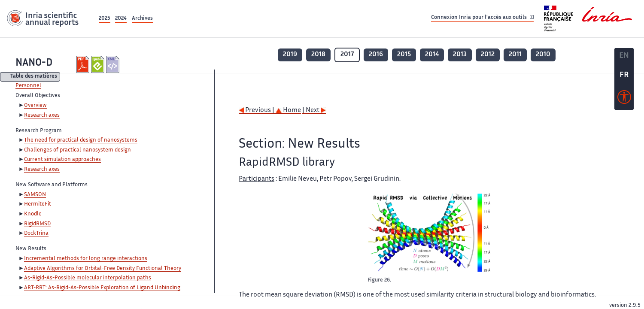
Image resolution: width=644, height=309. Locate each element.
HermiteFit (38, 204)
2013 (460, 55)
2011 (515, 55)
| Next (314, 111)
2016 (376, 55)
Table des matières (34, 77)
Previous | (257, 111)
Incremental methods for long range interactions (86, 259)
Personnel (28, 86)
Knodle (33, 214)
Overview (35, 106)
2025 (105, 19)
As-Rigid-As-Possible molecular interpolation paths (88, 278)
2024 (121, 19)
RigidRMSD (37, 224)
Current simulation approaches (62, 160)
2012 (488, 55)
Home (288, 111)
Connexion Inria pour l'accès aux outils (482, 18)
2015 (404, 55)
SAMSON (35, 195)
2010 (543, 55)
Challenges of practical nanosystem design (77, 150)
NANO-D (34, 63)
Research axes (42, 115)
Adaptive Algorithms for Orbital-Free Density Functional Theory (103, 269)
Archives (142, 19)
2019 (290, 55)
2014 (432, 55)
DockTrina (36, 233)
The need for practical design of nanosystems (81, 140)
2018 (318, 55)
